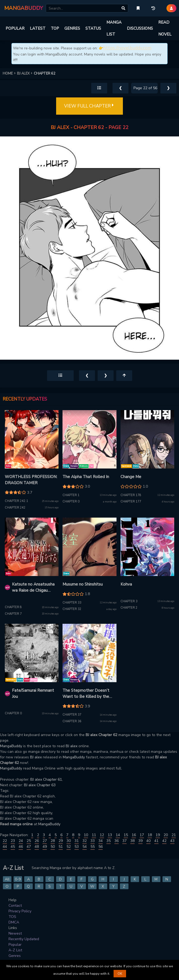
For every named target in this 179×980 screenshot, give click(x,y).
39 (140, 841)
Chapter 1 (71, 495)
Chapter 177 (131, 502)
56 (101, 847)
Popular (15, 945)
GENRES (72, 28)
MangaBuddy (11, 746)
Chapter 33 (72, 603)
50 (53, 847)
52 (69, 847)
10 (86, 835)
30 (69, 841)
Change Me (131, 477)
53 (77, 847)
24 (21, 841)
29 (61, 841)
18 (150, 835)
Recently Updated (24, 939)
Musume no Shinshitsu (83, 584)
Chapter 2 (129, 608)
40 (148, 841)
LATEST (38, 28)
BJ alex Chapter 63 (40, 785)
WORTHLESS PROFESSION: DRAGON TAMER (31, 480)
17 (142, 835)
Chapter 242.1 (16, 501)
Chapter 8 (13, 607)
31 (77, 841)
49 (45, 847)
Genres (15, 956)
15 (126, 835)
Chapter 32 (72, 609)
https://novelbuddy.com (127, 48)
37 (124, 841)
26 (37, 841)
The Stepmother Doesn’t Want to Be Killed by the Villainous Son (86, 694)
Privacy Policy (20, 911)
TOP (55, 28)
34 (101, 841)
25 (29, 841)
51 (61, 847)
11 (94, 835)
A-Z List (15, 950)
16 (134, 835)
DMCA (14, 922)
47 (29, 847)
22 (5, 841)
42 (164, 841)
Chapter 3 (129, 601)
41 (156, 841)
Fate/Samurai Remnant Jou (33, 693)
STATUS (93, 28)
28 (53, 841)
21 (174, 835)
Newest (15, 933)
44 (5, 847)
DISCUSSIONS (140, 28)
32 (85, 841)
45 (13, 847)
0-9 (18, 879)
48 (37, 847)
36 (116, 841)
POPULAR (15, 28)
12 (102, 835)
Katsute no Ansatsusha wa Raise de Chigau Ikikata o (33, 587)
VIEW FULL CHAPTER (89, 106)
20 (166, 835)
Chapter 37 (72, 715)
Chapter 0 (71, 502)
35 (109, 841)
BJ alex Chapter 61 (46, 779)
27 (45, 841)
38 (132, 841)
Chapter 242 (15, 508)
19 (158, 835)
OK (120, 974)
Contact (15, 906)
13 (110, 835)
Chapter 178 (131, 495)
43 (172, 841)
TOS (12, 917)
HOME (10, 74)
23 (13, 841)
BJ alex (72, 746)
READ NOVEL (165, 28)
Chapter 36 (72, 721)
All (7, 879)
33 (93, 841)
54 (85, 847)
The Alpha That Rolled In (86, 477)
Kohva (126, 584)
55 (93, 847)
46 (21, 847)
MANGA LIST (114, 28)
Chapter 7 (13, 614)
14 (118, 835)
